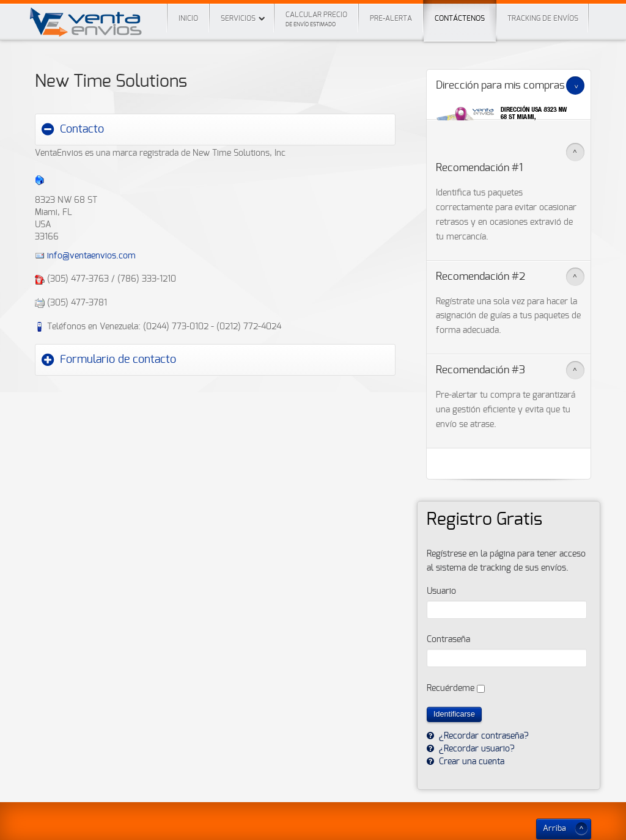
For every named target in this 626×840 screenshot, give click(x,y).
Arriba (554, 829)
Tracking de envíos (543, 18)
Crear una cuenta (470, 762)
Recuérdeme (451, 688)
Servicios (238, 18)
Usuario (441, 591)
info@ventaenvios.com (91, 256)
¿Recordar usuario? (476, 749)
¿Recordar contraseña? (483, 736)
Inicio (188, 18)
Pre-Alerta (391, 18)
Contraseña (448, 640)
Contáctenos (460, 11)
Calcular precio (316, 19)
